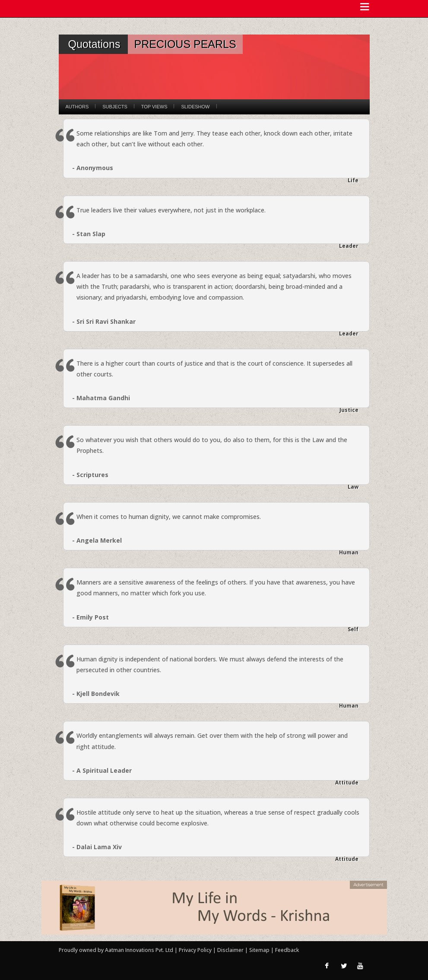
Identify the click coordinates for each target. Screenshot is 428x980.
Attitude (347, 782)
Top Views (154, 107)
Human (349, 552)
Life (353, 180)
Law (353, 487)
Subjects (115, 107)
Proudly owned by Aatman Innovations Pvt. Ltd (116, 950)
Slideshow (195, 107)
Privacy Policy (196, 950)
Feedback (287, 950)
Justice (349, 410)
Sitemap (260, 950)
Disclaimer (230, 950)
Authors (77, 107)
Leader (349, 246)
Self (353, 629)
